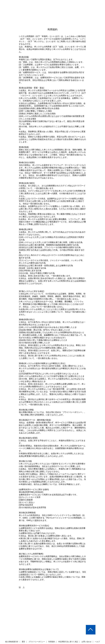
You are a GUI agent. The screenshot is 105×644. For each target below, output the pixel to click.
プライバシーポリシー (37, 634)
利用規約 (52, 634)
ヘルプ (97, 634)
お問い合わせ (86, 634)
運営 (24, 634)
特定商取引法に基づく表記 (68, 634)
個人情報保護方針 (12, 634)
